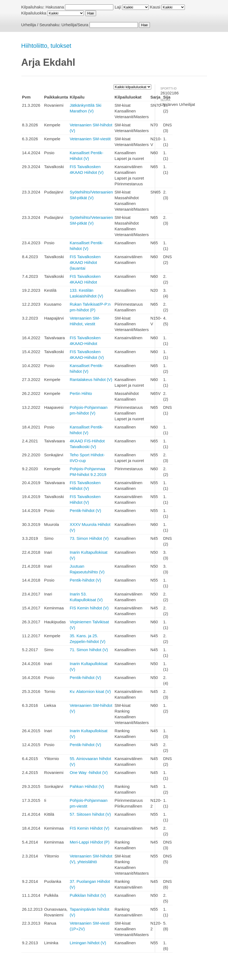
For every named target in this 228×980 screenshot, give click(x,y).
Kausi (155, 7)
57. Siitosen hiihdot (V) (90, 814)
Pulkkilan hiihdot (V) (88, 895)
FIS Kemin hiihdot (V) (89, 608)
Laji (118, 7)
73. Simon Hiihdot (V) (89, 538)
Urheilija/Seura (75, 25)
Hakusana (55, 7)
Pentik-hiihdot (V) (85, 510)
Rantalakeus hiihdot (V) (91, 379)
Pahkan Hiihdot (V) (87, 786)
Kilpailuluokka (34, 13)
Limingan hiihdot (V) (88, 943)
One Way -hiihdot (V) (89, 772)
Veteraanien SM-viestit (90, 139)
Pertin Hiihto (81, 393)
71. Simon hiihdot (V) (89, 650)
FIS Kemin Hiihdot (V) (89, 828)
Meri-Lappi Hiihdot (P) (90, 842)
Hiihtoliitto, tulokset (46, 46)
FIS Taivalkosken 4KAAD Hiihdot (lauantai (85, 262)
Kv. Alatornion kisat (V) (90, 691)
